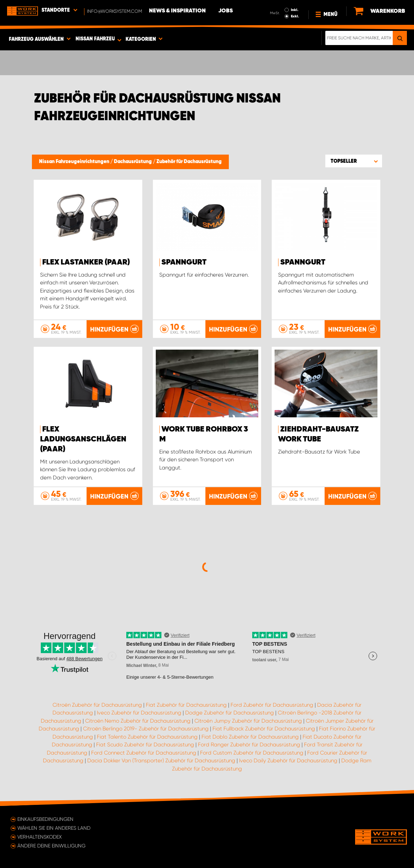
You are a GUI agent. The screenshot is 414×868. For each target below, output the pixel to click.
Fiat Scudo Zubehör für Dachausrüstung (145, 745)
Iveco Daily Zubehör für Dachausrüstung (288, 761)
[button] (354, 161)
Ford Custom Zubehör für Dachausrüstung (252, 753)
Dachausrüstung (133, 162)
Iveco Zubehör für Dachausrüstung (139, 713)
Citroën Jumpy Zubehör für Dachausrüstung (248, 721)
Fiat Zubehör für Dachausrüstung (186, 705)
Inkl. (295, 10)
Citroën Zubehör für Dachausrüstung (97, 705)
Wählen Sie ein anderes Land (54, 828)
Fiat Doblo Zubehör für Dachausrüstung (250, 737)
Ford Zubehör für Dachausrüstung (272, 705)
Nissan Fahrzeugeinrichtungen (75, 162)
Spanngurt (184, 262)
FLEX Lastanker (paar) (86, 262)
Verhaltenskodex (40, 837)
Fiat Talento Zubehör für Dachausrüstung (147, 737)
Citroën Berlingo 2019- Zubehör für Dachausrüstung (146, 729)
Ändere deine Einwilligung (51, 846)
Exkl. (295, 16)
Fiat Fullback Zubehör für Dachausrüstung (264, 729)
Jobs (225, 11)
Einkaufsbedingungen (45, 819)
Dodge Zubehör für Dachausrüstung (230, 713)
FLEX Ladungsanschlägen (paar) (83, 439)
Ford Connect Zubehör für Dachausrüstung (144, 753)
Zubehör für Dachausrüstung (189, 162)
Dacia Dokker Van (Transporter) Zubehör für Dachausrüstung (161, 761)
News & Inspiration (177, 11)
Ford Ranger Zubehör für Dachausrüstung (249, 745)
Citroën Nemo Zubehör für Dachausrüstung (138, 721)
